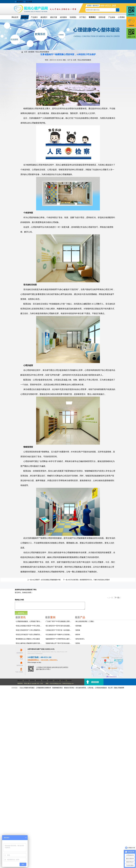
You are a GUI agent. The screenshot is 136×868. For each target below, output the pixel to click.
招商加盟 (102, 17)
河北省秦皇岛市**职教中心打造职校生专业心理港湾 (59, 635)
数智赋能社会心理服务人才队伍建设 (28, 639)
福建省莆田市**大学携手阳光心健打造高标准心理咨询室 (59, 639)
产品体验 (112, 17)
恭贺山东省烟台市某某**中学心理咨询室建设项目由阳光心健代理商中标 (29, 626)
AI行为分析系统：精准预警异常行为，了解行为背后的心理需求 (89, 580)
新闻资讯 (25, 17)
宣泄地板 (79, 626)
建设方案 (54, 17)
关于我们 (83, 17)
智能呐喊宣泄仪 (57, 688)
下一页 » (117, 598)
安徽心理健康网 (119, 688)
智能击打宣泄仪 (69, 688)
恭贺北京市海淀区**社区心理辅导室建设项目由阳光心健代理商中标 (29, 635)
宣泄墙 (78, 630)
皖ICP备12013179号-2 (43, 669)
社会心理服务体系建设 (27, 688)
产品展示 (34, 17)
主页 (26, 52)
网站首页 (15, 17)
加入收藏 (29, 2)
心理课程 (121, 17)
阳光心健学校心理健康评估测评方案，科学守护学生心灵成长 (29, 643)
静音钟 (78, 635)
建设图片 (44, 17)
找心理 (110, 688)
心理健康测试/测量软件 (43, 688)
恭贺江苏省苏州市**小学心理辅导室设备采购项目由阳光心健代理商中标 (29, 630)
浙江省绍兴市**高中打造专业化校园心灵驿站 (59, 626)
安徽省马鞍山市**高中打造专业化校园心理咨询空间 (59, 643)
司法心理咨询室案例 (42, 52)
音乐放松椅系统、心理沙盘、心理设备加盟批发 (91, 688)
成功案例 (63, 17)
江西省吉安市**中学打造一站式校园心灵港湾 (59, 630)
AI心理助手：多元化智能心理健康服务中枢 (46, 580)
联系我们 (92, 17)
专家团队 (73, 17)
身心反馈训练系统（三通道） (85, 621)
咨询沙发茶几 (80, 639)
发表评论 (18, 590)
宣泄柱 (78, 643)
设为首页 (20, 2)
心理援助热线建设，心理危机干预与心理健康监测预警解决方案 (29, 621)
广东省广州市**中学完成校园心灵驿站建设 (59, 621)
